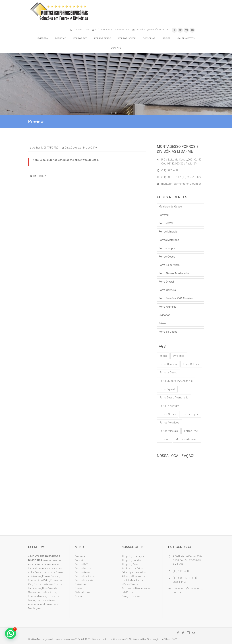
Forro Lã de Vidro (169, 265)
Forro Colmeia (167, 290)
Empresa (43, 38)
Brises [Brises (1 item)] (163, 356)
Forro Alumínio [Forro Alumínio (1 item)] (168, 364)
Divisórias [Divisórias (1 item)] (179, 356)
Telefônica (127, 592)
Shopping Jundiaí (131, 560)
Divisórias (149, 38)
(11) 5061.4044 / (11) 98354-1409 (112, 29)
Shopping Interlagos (133, 556)
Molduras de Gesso (170, 207)
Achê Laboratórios (132, 568)
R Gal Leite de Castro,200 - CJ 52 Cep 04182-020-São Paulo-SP (188, 560)
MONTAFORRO (50, 148)
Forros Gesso (103, 38)
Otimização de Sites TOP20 (163, 639)
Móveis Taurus (130, 584)
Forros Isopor (127, 38)
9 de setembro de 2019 (84, 148)
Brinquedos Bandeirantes (136, 588)
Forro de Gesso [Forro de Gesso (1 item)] (168, 373)
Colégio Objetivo (131, 596)
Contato (116, 48)
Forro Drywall (167, 282)
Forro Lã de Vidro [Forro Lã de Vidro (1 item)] (169, 406)
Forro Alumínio (168, 307)
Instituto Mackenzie (132, 580)
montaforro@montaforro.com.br (152, 29)
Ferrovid (80, 560)
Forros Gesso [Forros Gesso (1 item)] (168, 414)
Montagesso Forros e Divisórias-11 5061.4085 (64, 639)
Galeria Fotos (186, 38)
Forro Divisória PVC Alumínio (176, 298)
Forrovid (61, 38)
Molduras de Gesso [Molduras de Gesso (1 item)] (187, 439)
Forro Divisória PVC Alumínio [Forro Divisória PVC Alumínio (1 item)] (176, 381)
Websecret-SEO (122, 639)
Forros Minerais (168, 232)
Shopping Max (130, 564)
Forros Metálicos (169, 240)
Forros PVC (80, 38)
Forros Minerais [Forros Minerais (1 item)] (169, 431)
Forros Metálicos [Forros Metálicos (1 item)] (169, 423)
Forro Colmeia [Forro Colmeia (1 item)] (191, 364)
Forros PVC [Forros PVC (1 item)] (191, 431)
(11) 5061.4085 (81, 29)
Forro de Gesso (168, 332)
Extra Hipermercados (134, 572)
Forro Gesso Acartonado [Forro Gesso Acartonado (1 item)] (174, 398)
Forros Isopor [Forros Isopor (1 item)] (190, 414)
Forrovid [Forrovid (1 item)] (164, 439)
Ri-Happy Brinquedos (133, 576)
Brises (166, 38)
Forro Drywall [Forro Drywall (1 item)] (167, 389)
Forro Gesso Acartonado (174, 273)
